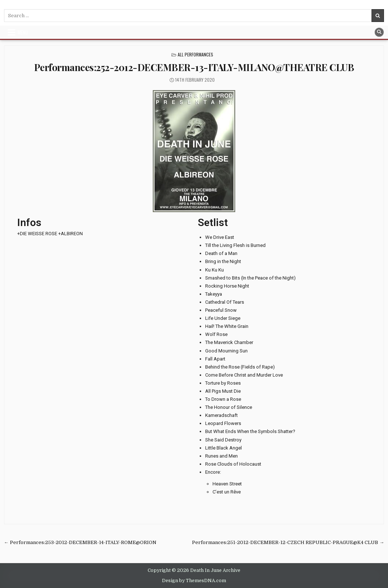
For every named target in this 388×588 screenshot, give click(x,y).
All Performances (195, 54)
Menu (23, 32)
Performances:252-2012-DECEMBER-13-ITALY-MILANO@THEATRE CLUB (194, 67)
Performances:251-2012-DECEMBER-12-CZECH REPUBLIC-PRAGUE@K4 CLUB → (288, 542)
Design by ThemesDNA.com (194, 581)
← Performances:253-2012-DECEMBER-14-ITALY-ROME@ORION (80, 542)
